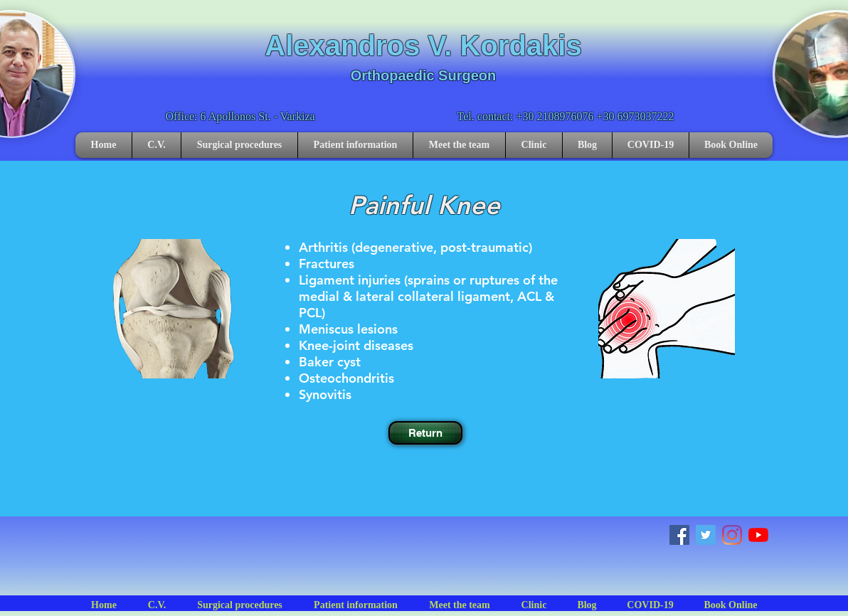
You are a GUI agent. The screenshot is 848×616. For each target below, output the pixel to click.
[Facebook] (679, 535)
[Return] (425, 433)
